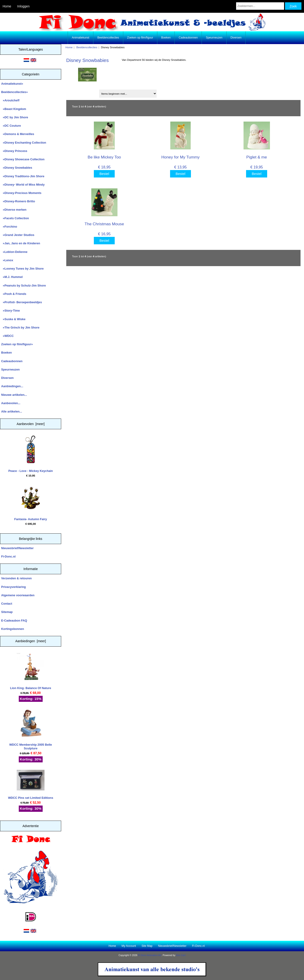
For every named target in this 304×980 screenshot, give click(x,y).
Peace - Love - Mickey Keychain (31, 454)
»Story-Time (11, 311)
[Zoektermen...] (260, 6)
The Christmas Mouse (104, 224)
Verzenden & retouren (16, 578)
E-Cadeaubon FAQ (14, 621)
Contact (7, 604)
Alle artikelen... (12, 411)
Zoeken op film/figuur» (17, 344)
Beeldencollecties (87, 47)
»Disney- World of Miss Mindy (23, 185)
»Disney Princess (14, 151)
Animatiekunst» (12, 84)
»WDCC (7, 336)
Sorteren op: (76, 92)
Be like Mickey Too (104, 157)
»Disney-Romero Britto (18, 201)
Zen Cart (181, 955)
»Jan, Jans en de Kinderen (21, 243)
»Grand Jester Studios (18, 235)
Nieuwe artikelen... (14, 395)
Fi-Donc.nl (8, 556)
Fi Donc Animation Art (150, 955)
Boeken (166, 38)
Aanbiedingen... (12, 386)
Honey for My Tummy (180, 157)
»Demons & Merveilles (18, 134)
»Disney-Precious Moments (21, 193)
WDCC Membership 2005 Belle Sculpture (31, 730)
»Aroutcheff (10, 100)
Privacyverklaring (13, 587)
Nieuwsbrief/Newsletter (17, 548)
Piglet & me (257, 157)
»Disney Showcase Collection (23, 159)
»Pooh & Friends (14, 294)
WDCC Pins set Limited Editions (31, 785)
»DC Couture (11, 126)
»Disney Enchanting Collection (24, 143)
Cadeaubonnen (188, 38)
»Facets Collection (15, 218)
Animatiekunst (81, 38)
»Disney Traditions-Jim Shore (23, 176)
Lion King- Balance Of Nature (31, 671)
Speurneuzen (214, 38)
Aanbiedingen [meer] (31, 641)
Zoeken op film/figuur (140, 38)
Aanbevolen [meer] (31, 424)
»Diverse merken (14, 210)
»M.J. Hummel (12, 277)
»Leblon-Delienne (14, 252)
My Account (129, 946)
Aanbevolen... (11, 403)
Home (7, 6)
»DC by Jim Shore (15, 117)
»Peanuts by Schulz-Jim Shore (24, 285)
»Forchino (9, 227)
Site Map (147, 946)
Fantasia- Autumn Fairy (30, 502)
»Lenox (7, 260)
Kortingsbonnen (13, 629)
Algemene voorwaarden (18, 595)
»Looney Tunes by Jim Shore (22, 269)
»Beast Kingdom (14, 109)
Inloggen (23, 6)
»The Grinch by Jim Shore (20, 327)
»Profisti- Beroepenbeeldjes (22, 302)
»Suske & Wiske (13, 319)
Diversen (236, 38)
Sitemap (7, 612)
